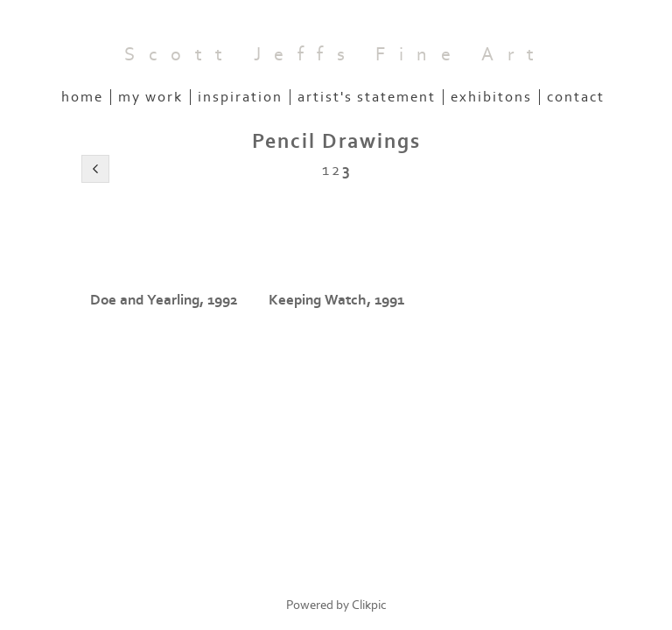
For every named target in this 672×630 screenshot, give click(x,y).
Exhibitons (491, 97)
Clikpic (369, 605)
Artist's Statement (367, 97)
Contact (576, 97)
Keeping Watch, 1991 (336, 300)
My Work (150, 97)
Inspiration (240, 97)
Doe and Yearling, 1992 (164, 300)
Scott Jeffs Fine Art (336, 55)
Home (82, 97)
